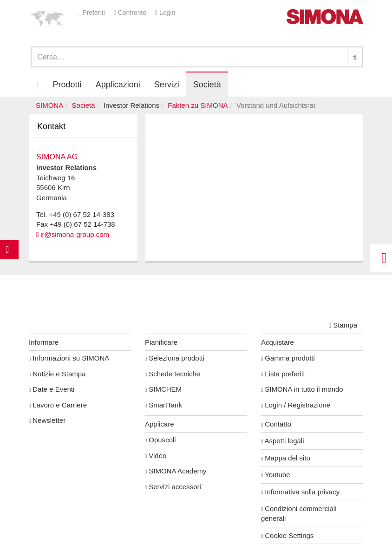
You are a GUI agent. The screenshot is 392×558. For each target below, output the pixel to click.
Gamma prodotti (288, 358)
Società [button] (207, 85)
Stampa (343, 325)
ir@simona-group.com (75, 234)
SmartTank (163, 405)
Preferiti (93, 13)
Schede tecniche (173, 374)
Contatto (276, 424)
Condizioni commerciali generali (299, 513)
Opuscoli (160, 440)
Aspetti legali (283, 441)
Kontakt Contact (9, 268)
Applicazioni (118, 85)
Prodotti (67, 85)
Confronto (131, 13)
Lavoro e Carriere (58, 405)
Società (84, 105)
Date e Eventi (52, 389)
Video (156, 456)
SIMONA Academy (176, 471)
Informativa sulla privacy (300, 492)
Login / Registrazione (296, 405)
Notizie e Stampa (57, 374)
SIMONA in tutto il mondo (302, 389)
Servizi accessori (173, 487)
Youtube (276, 475)
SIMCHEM (163, 389)
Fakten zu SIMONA (198, 105)
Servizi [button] (167, 85)
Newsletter (47, 420)
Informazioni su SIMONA (69, 358)
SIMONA (49, 105)
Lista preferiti (283, 374)
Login (165, 13)
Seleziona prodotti (175, 358)
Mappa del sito (286, 458)
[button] (47, 19)
